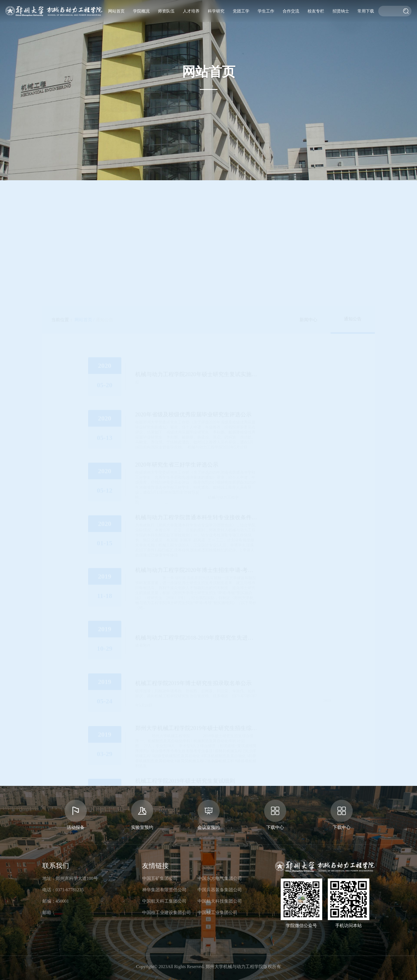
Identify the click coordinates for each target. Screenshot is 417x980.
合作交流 (291, 11)
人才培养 (191, 11)
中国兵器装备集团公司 (220, 890)
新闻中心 (308, 139)
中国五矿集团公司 (160, 878)
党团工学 (241, 11)
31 (196, 705)
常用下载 (366, 11)
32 (206, 705)
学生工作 (266, 11)
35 (235, 705)
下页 (256, 705)
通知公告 (104, 139)
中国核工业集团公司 (218, 912)
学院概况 (141, 11)
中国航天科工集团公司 (164, 901)
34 (225, 705)
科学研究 (216, 11)
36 (244, 705)
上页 (174, 705)
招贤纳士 (341, 11)
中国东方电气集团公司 (220, 878)
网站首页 (116, 11)
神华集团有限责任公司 (164, 890)
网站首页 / (85, 139)
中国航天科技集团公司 (220, 901)
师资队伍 (166, 11)
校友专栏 (316, 11)
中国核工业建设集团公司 (167, 912)
